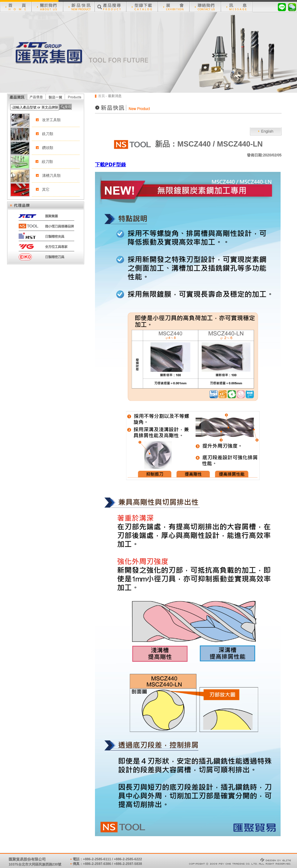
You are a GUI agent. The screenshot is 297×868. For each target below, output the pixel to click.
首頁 (101, 96)
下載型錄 (110, 165)
